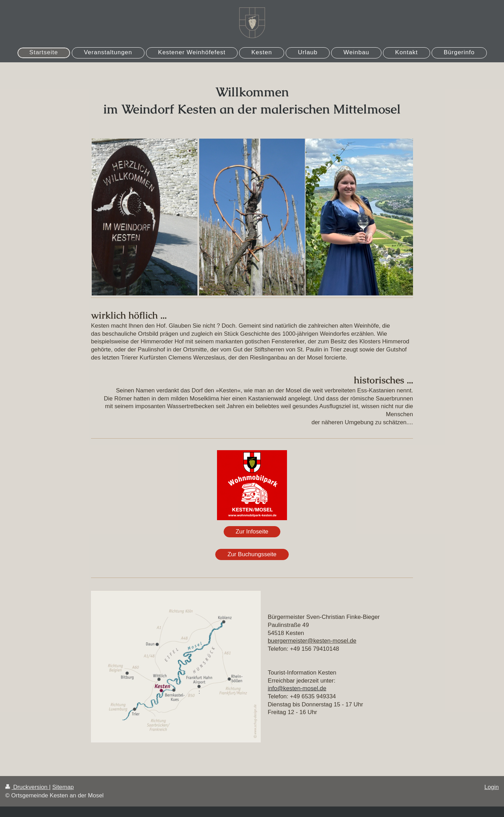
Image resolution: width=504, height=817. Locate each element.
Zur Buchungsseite (252, 554)
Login (492, 787)
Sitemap (63, 787)
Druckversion (27, 787)
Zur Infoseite (252, 532)
